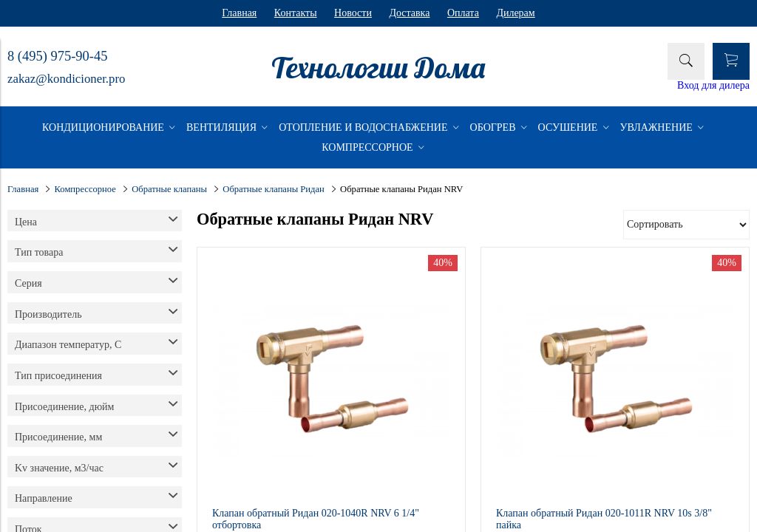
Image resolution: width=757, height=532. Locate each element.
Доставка (409, 13)
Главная (239, 13)
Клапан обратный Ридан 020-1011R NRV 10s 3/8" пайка (604, 519)
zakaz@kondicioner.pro (66, 79)
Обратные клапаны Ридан (274, 189)
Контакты (296, 13)
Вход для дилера (713, 85)
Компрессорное (85, 189)
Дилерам (515, 13)
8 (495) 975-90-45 (57, 56)
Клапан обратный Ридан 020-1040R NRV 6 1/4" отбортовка (316, 519)
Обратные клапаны (169, 189)
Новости (353, 13)
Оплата (463, 13)
